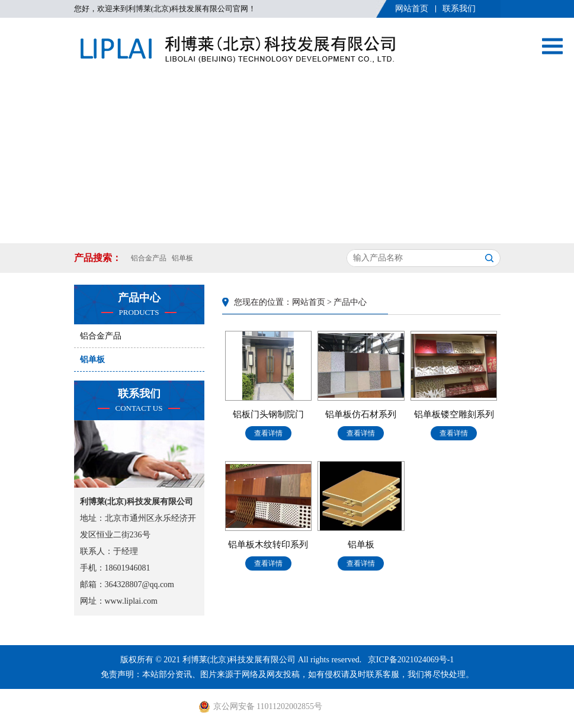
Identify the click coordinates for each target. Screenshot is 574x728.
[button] (278, 231)
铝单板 (182, 258)
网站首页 (412, 9)
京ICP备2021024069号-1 (411, 660)
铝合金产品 (149, 258)
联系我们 (459, 9)
